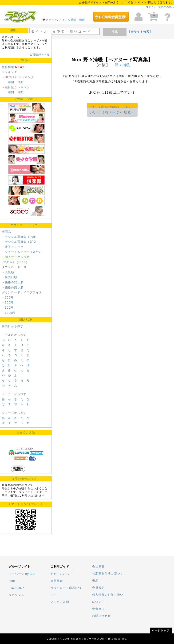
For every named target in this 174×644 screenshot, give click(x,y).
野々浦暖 (122, 65)
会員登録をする (40, 54)
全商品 (7, 232)
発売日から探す (13, 326)
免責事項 (98, 609)
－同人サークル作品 (16, 257)
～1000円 (9, 313)
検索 (115, 31)
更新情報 (8, 67)
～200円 (8, 303)
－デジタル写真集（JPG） (21, 242)
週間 (11, 82)
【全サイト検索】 (140, 32)
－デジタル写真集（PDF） (21, 237)
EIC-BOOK (17, 588)
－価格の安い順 (13, 282)
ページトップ (161, 630)
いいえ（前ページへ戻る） (112, 112)
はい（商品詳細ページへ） (112, 107)
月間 (20, 82)
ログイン (151, 7)
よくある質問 (60, 602)
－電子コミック (13, 247)
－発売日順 (10, 277)
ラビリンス (16, 595)
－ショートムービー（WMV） (23, 252)
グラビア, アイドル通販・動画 (65, 20)
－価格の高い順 (13, 287)
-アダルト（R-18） (15, 262)
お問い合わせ (101, 616)
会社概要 (98, 567)
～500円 (8, 308)
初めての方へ (166, 7)
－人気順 (8, 272)
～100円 (8, 298)
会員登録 (57, 581)
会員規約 (98, 588)
